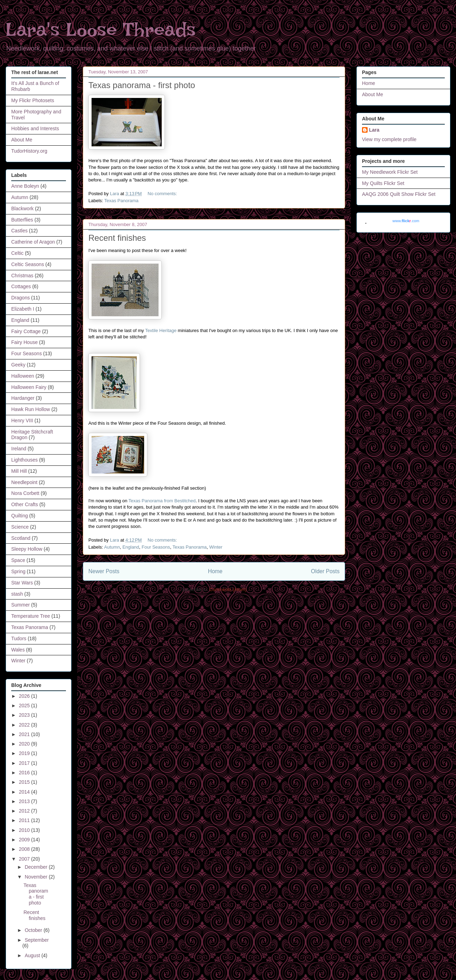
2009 (25, 840)
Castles (19, 231)
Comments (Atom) (228, 590)
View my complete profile (389, 139)
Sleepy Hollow (27, 549)
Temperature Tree (31, 616)
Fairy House (24, 342)
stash (17, 594)
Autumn (112, 547)
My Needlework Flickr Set (390, 172)
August (33, 955)
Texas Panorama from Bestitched (162, 501)
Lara (374, 130)
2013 (25, 801)
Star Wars (22, 583)
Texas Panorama (121, 201)
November (36, 877)
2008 (25, 849)
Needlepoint (24, 482)
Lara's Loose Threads (101, 30)
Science (20, 527)
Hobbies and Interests (35, 128)
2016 (25, 773)
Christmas (22, 276)
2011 (25, 820)
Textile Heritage (161, 330)
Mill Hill (19, 471)
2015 (25, 782)
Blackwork (22, 208)
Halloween (23, 376)
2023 (25, 715)
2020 (25, 744)
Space (18, 560)
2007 (25, 859)
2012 (25, 811)
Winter (216, 547)
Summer (21, 605)
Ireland (19, 449)
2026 (25, 696)
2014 (25, 792)
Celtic (17, 253)
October (34, 930)
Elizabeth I (23, 309)
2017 (25, 763)
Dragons (21, 298)
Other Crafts (25, 504)
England (131, 547)
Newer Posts (104, 571)
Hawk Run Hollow (31, 409)
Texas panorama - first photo (142, 85)
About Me (22, 140)
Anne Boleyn (25, 186)
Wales (18, 650)
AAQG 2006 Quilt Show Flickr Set (399, 194)
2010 (25, 830)
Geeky (18, 365)
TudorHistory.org (29, 151)
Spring (18, 571)
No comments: (163, 194)
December (36, 867)
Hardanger (23, 398)
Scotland (21, 538)
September (36, 940)
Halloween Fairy (29, 387)
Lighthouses (25, 460)
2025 (25, 706)
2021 (25, 734)
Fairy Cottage (26, 331)
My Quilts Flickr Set (383, 183)
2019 (25, 753)
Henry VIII (22, 421)
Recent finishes (117, 238)
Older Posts (325, 571)
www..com (406, 221)
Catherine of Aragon (33, 242)
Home (215, 571)
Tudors (19, 638)
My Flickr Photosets (33, 100)
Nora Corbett (25, 493)
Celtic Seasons (28, 264)
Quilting (19, 516)
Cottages (21, 286)
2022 (25, 725)
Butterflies (22, 220)
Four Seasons (156, 547)
